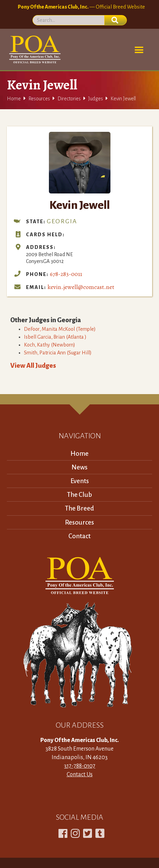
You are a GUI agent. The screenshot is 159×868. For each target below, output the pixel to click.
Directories (69, 99)
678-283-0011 (66, 274)
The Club (79, 495)
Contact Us (80, 775)
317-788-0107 (80, 766)
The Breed (79, 508)
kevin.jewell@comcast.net (81, 287)
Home (14, 99)
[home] (34, 49)
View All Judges (33, 366)
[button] (139, 50)
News (79, 467)
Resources (39, 99)
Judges (96, 99)
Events (80, 481)
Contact (79, 536)
